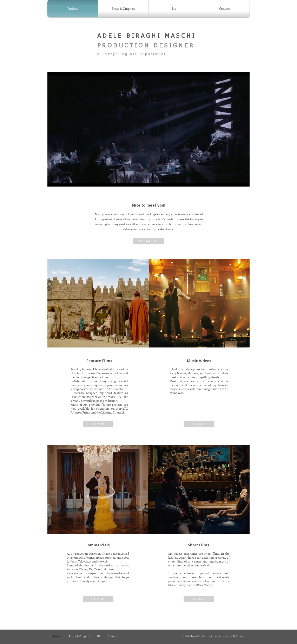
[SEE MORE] (98, 424)
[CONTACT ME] (148, 241)
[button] (148, 129)
